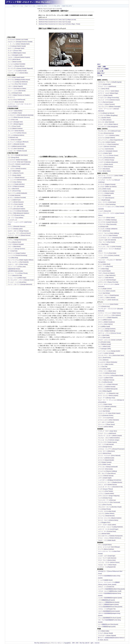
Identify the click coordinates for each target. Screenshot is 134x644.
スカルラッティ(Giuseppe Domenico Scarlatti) (20, 42)
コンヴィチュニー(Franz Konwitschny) (108, 144)
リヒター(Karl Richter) (104, 293)
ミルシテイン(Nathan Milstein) (106, 513)
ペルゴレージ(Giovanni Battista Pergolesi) (19, 57)
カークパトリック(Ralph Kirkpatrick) (108, 318)
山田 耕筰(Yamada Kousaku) (15, 271)
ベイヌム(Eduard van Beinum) (106, 113)
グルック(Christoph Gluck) (15, 93)
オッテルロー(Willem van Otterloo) (107, 187)
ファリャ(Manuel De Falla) (15, 275)
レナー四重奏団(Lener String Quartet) (108, 624)
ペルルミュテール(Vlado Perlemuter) (108, 384)
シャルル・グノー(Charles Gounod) (17, 151)
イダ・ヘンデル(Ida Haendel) (106, 444)
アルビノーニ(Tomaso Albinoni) (16, 66)
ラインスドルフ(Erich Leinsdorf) (107, 291)
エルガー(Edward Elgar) (14, 171)
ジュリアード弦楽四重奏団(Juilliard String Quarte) (111, 589)
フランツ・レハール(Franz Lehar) (17, 267)
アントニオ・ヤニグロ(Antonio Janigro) (109, 440)
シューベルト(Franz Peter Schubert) (17, 84)
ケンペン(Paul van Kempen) (106, 102)
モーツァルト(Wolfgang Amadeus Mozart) (19, 80)
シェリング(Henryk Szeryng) (106, 476)
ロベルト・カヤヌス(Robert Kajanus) (108, 124)
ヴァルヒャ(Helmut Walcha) (106, 427)
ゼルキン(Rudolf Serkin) (104, 358)
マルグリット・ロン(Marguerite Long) (108, 393)
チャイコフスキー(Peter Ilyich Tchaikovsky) (19, 162)
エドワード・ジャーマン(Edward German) (19, 235)
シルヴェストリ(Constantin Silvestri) (108, 151)
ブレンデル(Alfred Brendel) (105, 382)
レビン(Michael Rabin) (104, 534)
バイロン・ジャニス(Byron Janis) (107, 371)
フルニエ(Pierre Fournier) (105, 505)
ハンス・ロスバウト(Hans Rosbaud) (108, 235)
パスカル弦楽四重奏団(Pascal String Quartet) (110, 607)
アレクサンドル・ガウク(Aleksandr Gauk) (109, 131)
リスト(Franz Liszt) (13, 120)
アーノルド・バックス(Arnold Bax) (17, 282)
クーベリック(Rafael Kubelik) (106, 193)
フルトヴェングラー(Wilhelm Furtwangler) (109, 107)
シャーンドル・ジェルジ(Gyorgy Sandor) (109, 351)
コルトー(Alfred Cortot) (104, 346)
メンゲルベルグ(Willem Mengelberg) (108, 115)
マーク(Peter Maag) (103, 269)
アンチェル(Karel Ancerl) (105, 178)
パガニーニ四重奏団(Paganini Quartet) (108, 604)
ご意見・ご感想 (101, 67)
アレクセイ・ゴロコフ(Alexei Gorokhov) (109, 438)
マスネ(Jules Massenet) (14, 195)
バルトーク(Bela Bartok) (14, 246)
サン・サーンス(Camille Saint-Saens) (18, 155)
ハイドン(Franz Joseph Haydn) (16, 77)
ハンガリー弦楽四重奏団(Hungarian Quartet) (110, 598)
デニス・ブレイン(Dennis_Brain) (107, 560)
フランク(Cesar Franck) (14, 126)
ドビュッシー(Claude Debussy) (16, 177)
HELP (99, 64)
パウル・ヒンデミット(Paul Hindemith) (18, 262)
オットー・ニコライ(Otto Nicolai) (17, 91)
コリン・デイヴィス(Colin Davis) (107, 202)
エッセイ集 (100, 71)
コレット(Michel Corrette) (15, 62)
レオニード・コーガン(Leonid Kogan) (108, 529)
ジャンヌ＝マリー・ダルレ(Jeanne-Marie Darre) (111, 355)
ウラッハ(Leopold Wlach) (105, 545)
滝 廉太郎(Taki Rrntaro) (14, 269)
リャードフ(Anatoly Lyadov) (15, 229)
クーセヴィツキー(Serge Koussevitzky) (109, 98)
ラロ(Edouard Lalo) (13, 137)
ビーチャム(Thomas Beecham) (106, 158)
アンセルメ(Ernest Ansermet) (106, 133)
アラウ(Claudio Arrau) (104, 306)
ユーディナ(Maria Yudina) (105, 404)
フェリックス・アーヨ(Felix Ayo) (107, 500)
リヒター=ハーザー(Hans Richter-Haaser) (109, 413)
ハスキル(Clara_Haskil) (104, 369)
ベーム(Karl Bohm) (103, 258)
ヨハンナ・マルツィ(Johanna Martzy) (108, 520)
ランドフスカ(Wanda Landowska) (107, 407)
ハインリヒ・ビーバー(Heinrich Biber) (18, 73)
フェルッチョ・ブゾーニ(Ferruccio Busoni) (19, 233)
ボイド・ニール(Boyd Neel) (105, 266)
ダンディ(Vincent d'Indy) (14, 191)
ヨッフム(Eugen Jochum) (105, 289)
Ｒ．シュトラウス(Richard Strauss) (17, 180)
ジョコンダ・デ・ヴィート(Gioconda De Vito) (110, 487)
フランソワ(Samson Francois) (106, 380)
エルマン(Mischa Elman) (105, 453)
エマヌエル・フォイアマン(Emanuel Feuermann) (111, 449)
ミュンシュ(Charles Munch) (105, 164)
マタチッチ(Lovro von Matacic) (106, 273)
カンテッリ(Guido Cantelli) (105, 95)
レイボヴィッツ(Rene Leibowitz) (107, 298)
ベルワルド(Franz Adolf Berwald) (16, 100)
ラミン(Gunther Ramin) (104, 118)
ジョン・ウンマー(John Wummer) (107, 558)
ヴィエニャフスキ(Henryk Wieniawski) (18, 211)
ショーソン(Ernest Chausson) (16, 202)
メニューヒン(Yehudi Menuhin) (106, 516)
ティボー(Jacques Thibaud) (105, 489)
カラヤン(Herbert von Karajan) (106, 191)
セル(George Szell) (103, 226)
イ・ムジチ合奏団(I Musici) (105, 580)
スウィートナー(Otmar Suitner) (106, 218)
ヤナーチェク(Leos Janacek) (15, 204)
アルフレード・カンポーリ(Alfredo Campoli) (110, 436)
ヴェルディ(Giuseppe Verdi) (15, 122)
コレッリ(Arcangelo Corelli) (15, 55)
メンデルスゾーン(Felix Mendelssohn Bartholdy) (21, 115)
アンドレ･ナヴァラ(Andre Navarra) (107, 442)
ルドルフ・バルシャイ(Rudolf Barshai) (108, 295)
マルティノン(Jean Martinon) (106, 278)
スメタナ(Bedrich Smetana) (15, 128)
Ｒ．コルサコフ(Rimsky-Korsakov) (17, 169)
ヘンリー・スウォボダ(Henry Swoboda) (109, 255)
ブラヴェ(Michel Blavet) (14, 59)
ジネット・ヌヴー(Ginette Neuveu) (107, 485)
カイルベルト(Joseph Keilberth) (107, 138)
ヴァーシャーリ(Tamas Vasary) (106, 424)
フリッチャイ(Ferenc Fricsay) (106, 160)
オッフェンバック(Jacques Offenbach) (18, 142)
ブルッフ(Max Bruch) (13, 189)
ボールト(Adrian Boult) (104, 264)
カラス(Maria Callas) (104, 631)
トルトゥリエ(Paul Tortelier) (106, 491)
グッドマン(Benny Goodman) (106, 549)
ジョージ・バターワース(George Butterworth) (20, 284)
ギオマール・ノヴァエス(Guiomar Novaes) (110, 333)
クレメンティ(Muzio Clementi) (16, 102)
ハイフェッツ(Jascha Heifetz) (106, 493)
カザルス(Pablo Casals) (104, 189)
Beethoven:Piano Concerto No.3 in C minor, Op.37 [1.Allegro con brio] (57, 20)
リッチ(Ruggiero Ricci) (104, 522)
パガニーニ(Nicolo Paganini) (15, 86)
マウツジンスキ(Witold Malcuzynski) (108, 389)
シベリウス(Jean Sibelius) (15, 182)
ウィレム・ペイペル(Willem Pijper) (17, 278)
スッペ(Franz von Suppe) (14, 140)
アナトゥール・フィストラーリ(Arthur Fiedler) (110, 176)
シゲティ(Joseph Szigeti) (105, 478)
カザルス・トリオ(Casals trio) (106, 587)
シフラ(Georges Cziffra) (104, 349)
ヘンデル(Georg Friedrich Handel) (17, 46)
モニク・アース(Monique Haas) (107, 398)
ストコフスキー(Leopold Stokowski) (108, 222)
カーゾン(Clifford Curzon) (105, 320)
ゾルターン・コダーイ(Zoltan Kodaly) (18, 264)
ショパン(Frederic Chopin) (15, 113)
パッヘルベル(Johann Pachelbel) (16, 64)
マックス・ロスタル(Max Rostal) (107, 511)
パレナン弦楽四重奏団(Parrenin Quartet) (109, 611)
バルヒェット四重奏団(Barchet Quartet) (109, 602)
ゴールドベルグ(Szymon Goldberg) (107, 471)
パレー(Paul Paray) (103, 244)
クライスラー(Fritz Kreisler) (105, 469)
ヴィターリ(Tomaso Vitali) (15, 51)
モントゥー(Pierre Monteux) (106, 167)
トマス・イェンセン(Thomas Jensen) (108, 155)
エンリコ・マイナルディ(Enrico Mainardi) (109, 456)
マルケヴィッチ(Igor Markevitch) (107, 275)
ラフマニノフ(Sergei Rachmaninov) (17, 240)
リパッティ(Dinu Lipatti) (104, 409)
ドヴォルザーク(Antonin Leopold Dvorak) (19, 164)
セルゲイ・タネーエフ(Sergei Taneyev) (18, 231)
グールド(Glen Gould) (104, 338)
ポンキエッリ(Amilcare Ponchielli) (17, 198)
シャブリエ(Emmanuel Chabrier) (16, 209)
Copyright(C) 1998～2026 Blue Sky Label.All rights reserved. (82, 643)
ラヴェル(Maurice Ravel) (14, 242)
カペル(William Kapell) (104, 326)
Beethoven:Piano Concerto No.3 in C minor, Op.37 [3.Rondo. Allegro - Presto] (59, 24)
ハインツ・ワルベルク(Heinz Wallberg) (109, 233)
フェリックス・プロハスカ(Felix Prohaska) (110, 247)
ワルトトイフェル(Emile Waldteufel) (17, 193)
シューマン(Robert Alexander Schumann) (19, 117)
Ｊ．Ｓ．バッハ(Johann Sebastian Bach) (19, 44)
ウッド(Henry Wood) (104, 89)
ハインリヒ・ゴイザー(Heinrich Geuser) (109, 562)
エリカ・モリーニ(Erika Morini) (106, 451)
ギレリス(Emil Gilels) (104, 335)
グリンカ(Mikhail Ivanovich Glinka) (17, 146)
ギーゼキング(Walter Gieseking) (107, 331)
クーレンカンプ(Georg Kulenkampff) (108, 467)
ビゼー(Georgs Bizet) (13, 157)
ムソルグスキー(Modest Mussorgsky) (18, 160)
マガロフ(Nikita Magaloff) (105, 391)
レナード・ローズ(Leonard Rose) (107, 531)
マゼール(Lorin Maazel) (104, 271)
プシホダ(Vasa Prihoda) (104, 509)
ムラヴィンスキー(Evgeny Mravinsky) (108, 282)
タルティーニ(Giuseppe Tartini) (16, 48)
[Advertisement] (21, 22)
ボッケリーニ (11, 97)
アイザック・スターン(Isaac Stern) (108, 431)
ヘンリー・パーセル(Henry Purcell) (17, 71)
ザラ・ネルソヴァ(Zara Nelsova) (107, 473)
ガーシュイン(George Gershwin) (16, 249)
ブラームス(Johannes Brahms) (16, 135)
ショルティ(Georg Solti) (104, 211)
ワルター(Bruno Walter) (104, 171)
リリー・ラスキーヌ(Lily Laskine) (107, 525)
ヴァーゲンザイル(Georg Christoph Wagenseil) (20, 68)
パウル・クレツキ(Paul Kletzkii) (107, 242)
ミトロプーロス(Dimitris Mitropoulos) (108, 162)
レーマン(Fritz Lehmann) (105, 120)
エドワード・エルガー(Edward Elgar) (108, 93)
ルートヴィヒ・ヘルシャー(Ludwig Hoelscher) (110, 527)
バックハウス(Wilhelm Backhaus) (107, 373)
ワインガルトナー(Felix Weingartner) (108, 127)
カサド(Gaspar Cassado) (105, 462)
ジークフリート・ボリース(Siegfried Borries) (110, 482)
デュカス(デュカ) (12, 220)
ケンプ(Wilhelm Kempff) (104, 344)
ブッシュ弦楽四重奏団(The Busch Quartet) (110, 618)
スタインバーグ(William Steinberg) (107, 220)
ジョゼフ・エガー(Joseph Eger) (107, 556)
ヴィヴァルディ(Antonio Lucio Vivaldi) (18, 39)
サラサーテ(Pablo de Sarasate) (16, 186)
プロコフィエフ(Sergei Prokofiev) (17, 253)
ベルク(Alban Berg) (13, 258)
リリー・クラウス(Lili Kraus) (106, 418)
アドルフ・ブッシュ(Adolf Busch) (107, 86)
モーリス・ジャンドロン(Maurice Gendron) (110, 518)
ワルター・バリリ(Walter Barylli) (107, 540)
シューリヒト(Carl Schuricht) (106, 149)
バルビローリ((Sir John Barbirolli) (107, 240)
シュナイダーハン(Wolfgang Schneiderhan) (110, 480)
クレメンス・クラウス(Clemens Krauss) (109, 100)
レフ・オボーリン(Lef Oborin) (106, 422)
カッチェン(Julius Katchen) (105, 324)
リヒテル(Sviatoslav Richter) (106, 415)
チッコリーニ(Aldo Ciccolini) (106, 364)
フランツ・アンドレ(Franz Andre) (107, 253)
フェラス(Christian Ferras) (105, 498)
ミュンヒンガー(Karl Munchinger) (107, 280)
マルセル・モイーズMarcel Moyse (107, 565)
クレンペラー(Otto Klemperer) (106, 198)
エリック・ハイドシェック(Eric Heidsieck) (109, 315)
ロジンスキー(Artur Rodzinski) (106, 122)
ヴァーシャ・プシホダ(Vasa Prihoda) (18, 273)
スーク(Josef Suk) (13, 251)
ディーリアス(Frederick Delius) (16, 215)
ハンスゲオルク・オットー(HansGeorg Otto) (110, 238)
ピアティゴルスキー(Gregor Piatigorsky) (109, 496)
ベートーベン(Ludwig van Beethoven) (18, 82)
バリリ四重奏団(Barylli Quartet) (106, 600)
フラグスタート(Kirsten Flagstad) (107, 635)
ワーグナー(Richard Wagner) (15, 124)
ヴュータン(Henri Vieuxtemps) (16, 149)
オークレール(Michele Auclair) (106, 458)
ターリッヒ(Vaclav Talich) (105, 153)
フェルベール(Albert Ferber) (106, 378)
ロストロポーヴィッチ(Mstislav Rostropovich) (110, 536)
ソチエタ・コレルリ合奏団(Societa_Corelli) (110, 591)
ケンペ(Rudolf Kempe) (104, 200)
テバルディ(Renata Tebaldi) (105, 633)
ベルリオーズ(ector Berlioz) (15, 111)
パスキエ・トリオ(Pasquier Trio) (107, 609)
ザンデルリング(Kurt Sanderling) (107, 204)
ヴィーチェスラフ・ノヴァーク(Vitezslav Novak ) (21, 280)
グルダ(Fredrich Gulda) (104, 342)
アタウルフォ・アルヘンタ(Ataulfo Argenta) (110, 82)
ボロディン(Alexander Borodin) (16, 144)
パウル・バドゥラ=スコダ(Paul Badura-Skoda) (111, 375)
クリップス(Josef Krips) (104, 195)
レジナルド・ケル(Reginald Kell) (107, 567)
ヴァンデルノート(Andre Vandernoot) (108, 300)
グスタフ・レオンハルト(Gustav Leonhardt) (110, 340)
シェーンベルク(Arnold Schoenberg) (17, 255)
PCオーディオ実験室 (103, 69)
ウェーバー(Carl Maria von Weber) (17, 88)
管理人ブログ (101, 73)
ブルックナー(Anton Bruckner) (16, 131)
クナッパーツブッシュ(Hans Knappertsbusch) (110, 140)
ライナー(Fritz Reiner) (104, 169)
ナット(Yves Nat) (103, 367)
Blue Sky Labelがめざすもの (42, 643)
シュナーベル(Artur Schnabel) (106, 353)
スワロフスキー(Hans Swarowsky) (107, 224)
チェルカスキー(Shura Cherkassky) (108, 362)
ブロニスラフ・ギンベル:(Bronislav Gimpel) (110, 507)
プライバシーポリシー (57, 643)
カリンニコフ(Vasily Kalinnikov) (16, 184)
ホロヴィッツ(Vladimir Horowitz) (107, 387)
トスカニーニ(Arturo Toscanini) (106, 104)
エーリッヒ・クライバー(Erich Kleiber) (108, 91)
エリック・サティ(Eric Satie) (15, 206)
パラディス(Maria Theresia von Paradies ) (19, 95)
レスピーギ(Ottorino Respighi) (16, 244)
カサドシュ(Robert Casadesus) (106, 322)
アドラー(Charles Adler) (104, 84)
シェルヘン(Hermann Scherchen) (107, 147)
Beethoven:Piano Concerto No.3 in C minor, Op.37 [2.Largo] (55, 22)
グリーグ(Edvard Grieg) (14, 166)
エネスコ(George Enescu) (105, 447)
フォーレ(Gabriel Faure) (14, 200)
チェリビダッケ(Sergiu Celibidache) (108, 229)
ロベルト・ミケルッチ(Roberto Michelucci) (110, 538)
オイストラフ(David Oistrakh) (106, 460)
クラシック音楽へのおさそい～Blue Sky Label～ (29, 2)
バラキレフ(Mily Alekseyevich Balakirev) (18, 213)
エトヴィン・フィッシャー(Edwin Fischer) (109, 313)
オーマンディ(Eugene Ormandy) (107, 184)
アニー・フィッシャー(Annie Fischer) (108, 304)
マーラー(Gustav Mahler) (14, 175)
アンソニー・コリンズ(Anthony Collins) (109, 135)
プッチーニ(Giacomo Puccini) (16, 173)
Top (61, 9)
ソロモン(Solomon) (103, 360)
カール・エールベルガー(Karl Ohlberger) (109, 547)
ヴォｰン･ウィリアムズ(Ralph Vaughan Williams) (21, 260)
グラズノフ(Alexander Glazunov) (16, 226)
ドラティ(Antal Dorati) (104, 231)
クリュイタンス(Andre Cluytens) (107, 142)
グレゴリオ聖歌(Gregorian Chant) (17, 53)
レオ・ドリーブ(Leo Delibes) (15, 218)
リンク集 (100, 75)
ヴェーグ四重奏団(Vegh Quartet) (107, 627)
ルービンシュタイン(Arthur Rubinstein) (109, 420)
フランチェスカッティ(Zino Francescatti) (109, 502)
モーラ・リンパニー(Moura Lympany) (108, 395)
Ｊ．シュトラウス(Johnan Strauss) (17, 133)
